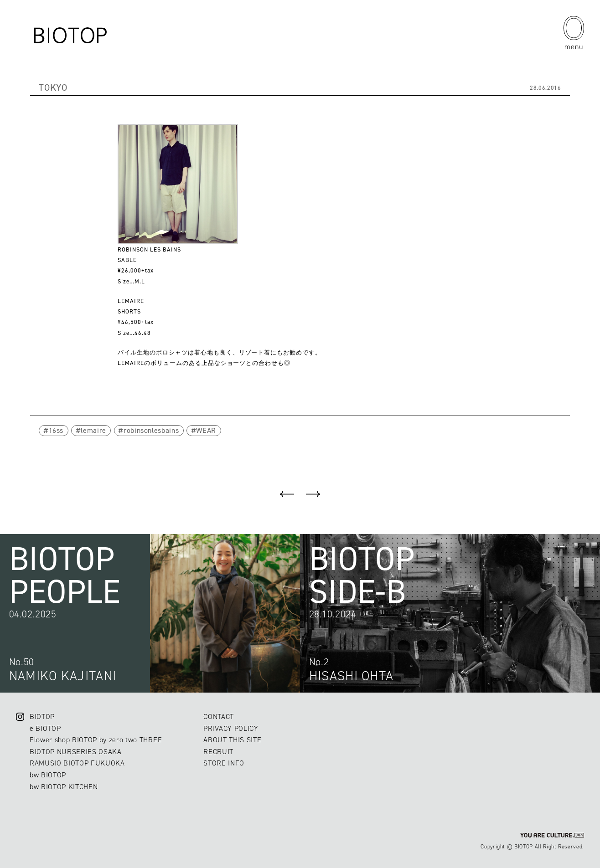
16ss (56, 430)
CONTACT (219, 716)
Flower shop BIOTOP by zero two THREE (96, 740)
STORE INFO (224, 763)
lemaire (93, 430)
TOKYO (53, 87)
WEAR (206, 430)
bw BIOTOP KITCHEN (64, 787)
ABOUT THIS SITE (232, 740)
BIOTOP (42, 716)
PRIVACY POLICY (231, 728)
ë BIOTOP (45, 728)
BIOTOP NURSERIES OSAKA (76, 752)
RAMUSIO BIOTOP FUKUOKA (77, 763)
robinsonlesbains (151, 430)
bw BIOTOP (48, 775)
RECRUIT (218, 752)
